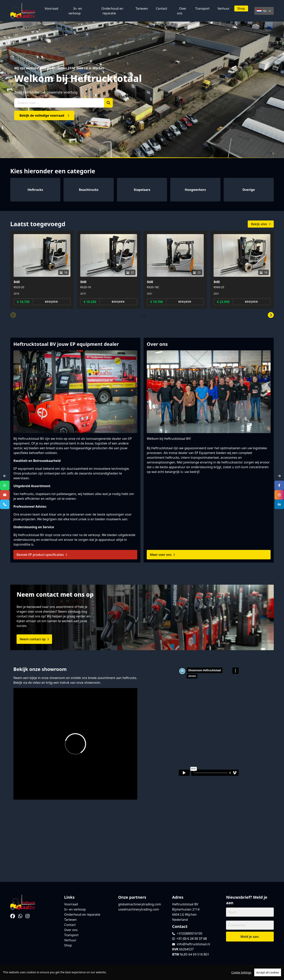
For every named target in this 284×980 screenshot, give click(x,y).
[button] (13, 315)
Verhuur (224, 8)
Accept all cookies (268, 972)
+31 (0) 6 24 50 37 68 (190, 939)
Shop (241, 8)
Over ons (182, 11)
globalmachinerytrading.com (140, 904)
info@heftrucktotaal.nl (193, 944)
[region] (142, 972)
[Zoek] (108, 103)
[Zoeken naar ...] (59, 103)
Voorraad (51, 8)
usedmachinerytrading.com (139, 909)
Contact (162, 8)
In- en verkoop (75, 11)
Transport (202, 8)
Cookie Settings (241, 972)
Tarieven (142, 8)
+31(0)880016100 (190, 933)
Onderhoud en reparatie (112, 11)
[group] (42, 270)
